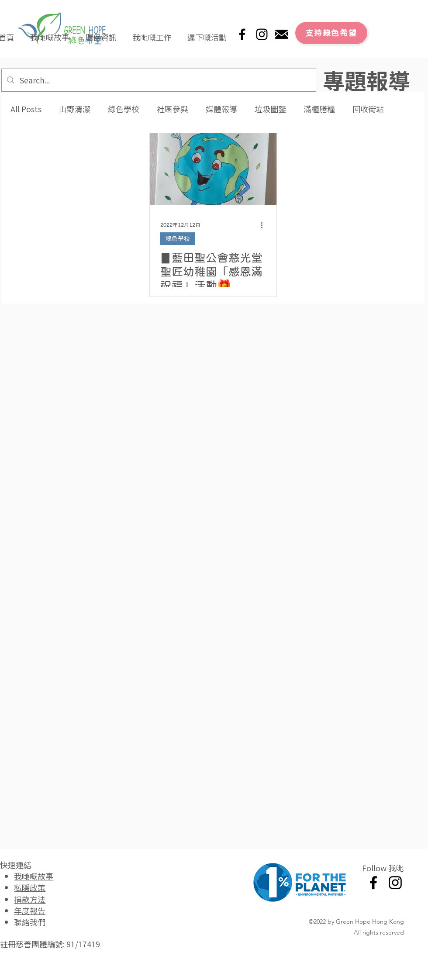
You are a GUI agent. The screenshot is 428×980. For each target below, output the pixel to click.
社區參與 (173, 109)
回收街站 (368, 109)
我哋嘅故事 (34, 876)
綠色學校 (124, 109)
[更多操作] (265, 225)
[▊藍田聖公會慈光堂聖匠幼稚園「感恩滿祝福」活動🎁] (213, 169)
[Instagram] (262, 34)
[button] (50, 33)
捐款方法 (30, 899)
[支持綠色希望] (331, 33)
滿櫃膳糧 (319, 109)
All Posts (26, 109)
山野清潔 (75, 109)
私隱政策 (30, 887)
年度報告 (30, 911)
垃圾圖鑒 (270, 109)
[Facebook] (242, 34)
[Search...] (158, 80)
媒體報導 (221, 109)
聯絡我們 (30, 922)
